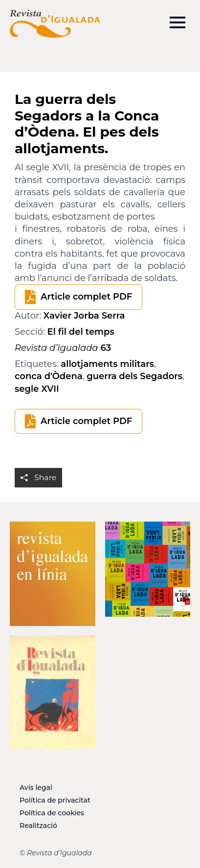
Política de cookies (52, 813)
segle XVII (37, 389)
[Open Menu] (178, 22)
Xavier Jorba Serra (84, 316)
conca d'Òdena (49, 376)
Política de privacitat (55, 800)
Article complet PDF (86, 297)
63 (63, 348)
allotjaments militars (107, 364)
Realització (38, 826)
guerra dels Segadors (134, 376)
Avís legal (36, 787)
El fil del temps (81, 332)
